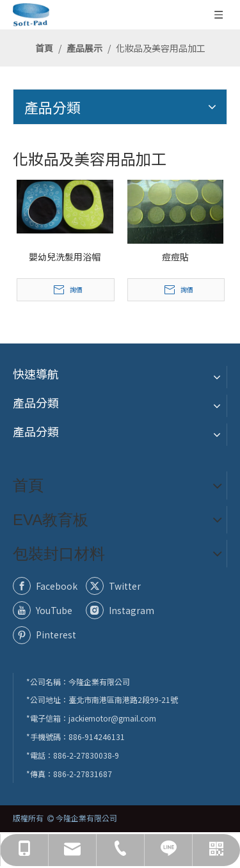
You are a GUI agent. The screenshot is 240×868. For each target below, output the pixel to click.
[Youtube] (47, 610)
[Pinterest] (47, 635)
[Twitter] (120, 586)
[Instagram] (120, 610)
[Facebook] (47, 586)
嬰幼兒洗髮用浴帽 (65, 256)
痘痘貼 (175, 256)
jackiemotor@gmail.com (112, 718)
